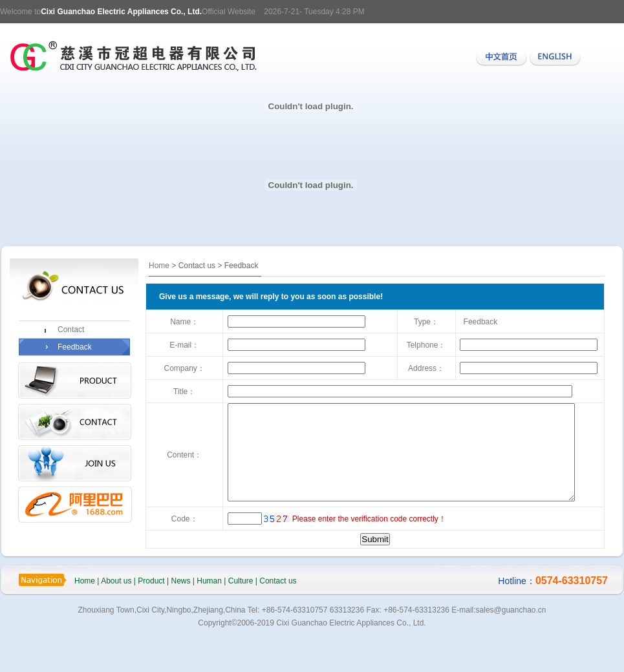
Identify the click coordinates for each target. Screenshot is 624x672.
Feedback (75, 347)
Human (209, 611)
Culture (241, 611)
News (180, 611)
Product (151, 611)
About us (116, 611)
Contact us (278, 611)
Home (159, 266)
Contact (71, 330)
